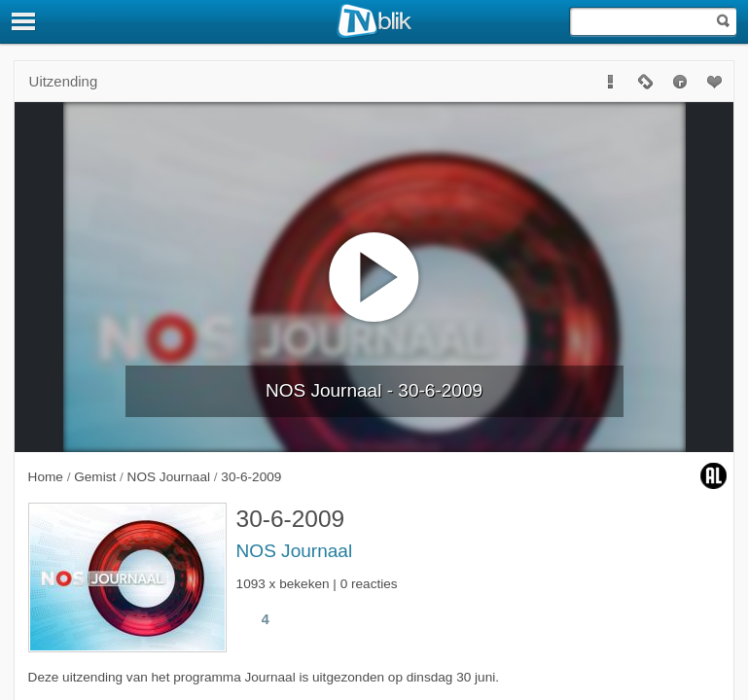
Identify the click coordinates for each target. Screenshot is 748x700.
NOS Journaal (295, 551)
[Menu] (24, 21)
